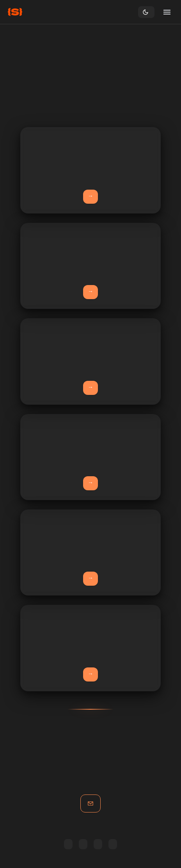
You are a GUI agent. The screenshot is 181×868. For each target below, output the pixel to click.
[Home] (15, 12)
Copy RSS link (98, 844)
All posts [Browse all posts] (113, 844)
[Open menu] (167, 12)
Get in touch (90, 803)
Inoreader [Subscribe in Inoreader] (83, 844)
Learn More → (90, 196)
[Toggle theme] (146, 12)
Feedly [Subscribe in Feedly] (68, 844)
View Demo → (90, 674)
